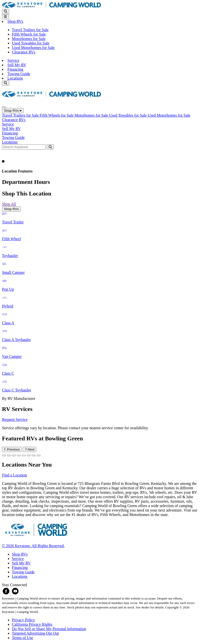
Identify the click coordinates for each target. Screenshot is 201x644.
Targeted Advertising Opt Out (35, 633)
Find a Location (14, 475)
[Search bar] (24, 147)
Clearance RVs (24, 52)
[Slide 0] (4, 455)
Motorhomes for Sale (29, 39)
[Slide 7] (39, 455)
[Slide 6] (34, 455)
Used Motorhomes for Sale (33, 48)
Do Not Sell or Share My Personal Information (49, 629)
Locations (15, 78)
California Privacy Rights (32, 624)
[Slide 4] (24, 455)
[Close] (4, 107)
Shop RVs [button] (15, 21)
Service (13, 60)
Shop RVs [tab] (11, 209)
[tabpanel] (100, 306)
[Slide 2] (14, 455)
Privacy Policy (23, 620)
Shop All (9, 204)
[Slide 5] (29, 455)
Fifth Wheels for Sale (29, 34)
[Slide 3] (19, 455)
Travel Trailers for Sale (30, 30)
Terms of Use (22, 638)
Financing (15, 69)
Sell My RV (17, 65)
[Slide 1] (9, 455)
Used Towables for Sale (31, 43)
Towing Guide (19, 74)
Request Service (15, 419)
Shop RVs (13, 111)
